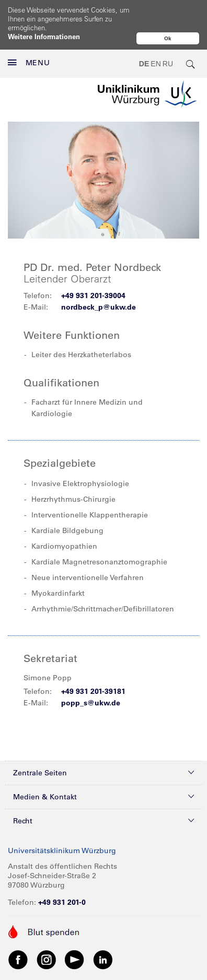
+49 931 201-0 (62, 880)
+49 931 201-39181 (93, 669)
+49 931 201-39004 (93, 274)
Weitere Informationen (44, 36)
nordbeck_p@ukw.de (99, 285)
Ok (168, 38)
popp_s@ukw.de (91, 681)
